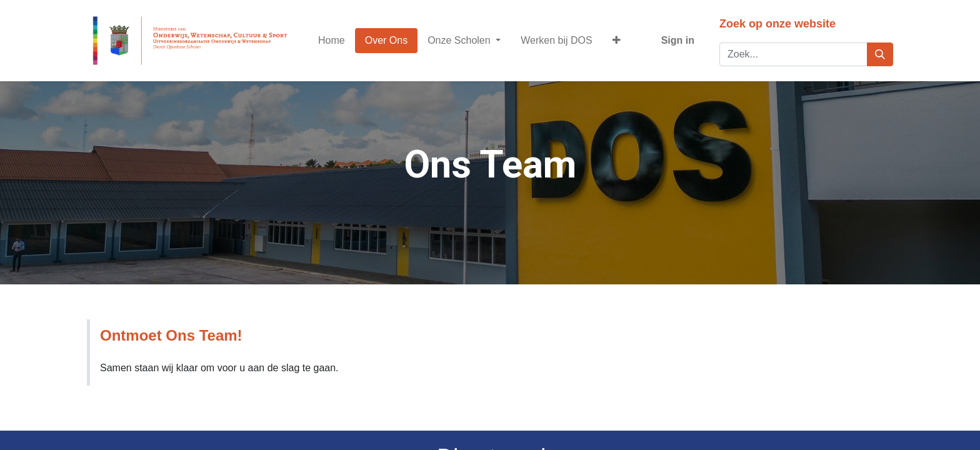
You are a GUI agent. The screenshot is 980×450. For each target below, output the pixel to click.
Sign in (678, 40)
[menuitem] (332, 41)
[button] (617, 41)
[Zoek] (880, 54)
